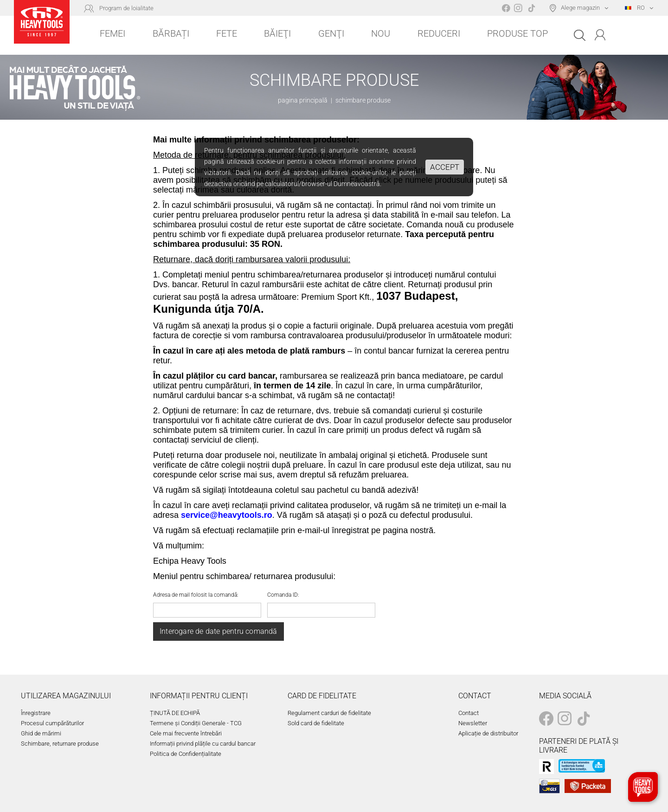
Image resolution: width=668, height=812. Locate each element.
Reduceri (439, 33)
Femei (112, 33)
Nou (381, 33)
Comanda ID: (283, 595)
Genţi (331, 33)
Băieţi (277, 33)
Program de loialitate (126, 8)
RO (635, 8)
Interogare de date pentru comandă (218, 631)
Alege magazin (580, 8)
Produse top (517, 33)
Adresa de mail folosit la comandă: (196, 595)
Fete (227, 33)
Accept (445, 167)
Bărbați (171, 33)
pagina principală (303, 100)
